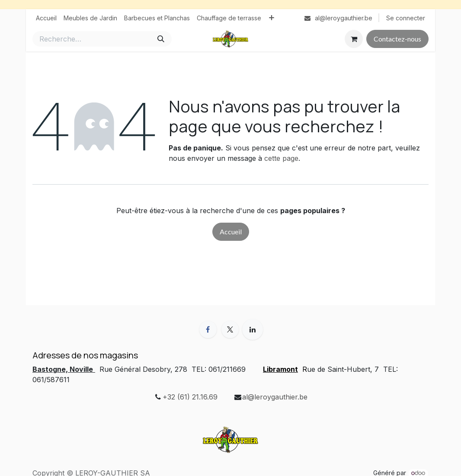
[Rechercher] (161, 39)
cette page (281, 158)
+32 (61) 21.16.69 (190, 397)
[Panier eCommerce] (354, 39)
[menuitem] (46, 18)
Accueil (231, 232)
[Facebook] (208, 329)
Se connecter (406, 18)
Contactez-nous (397, 39)
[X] (230, 329)
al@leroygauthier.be (275, 397)
